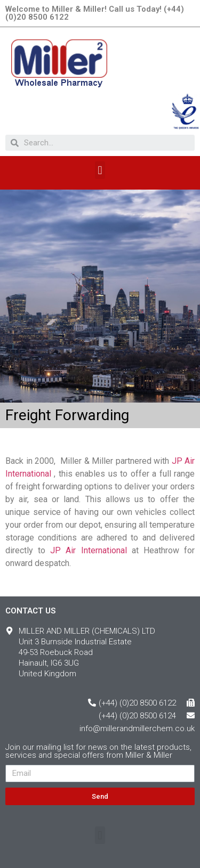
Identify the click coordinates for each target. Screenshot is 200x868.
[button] (100, 170)
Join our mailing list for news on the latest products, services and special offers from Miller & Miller (98, 752)
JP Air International (88, 550)
